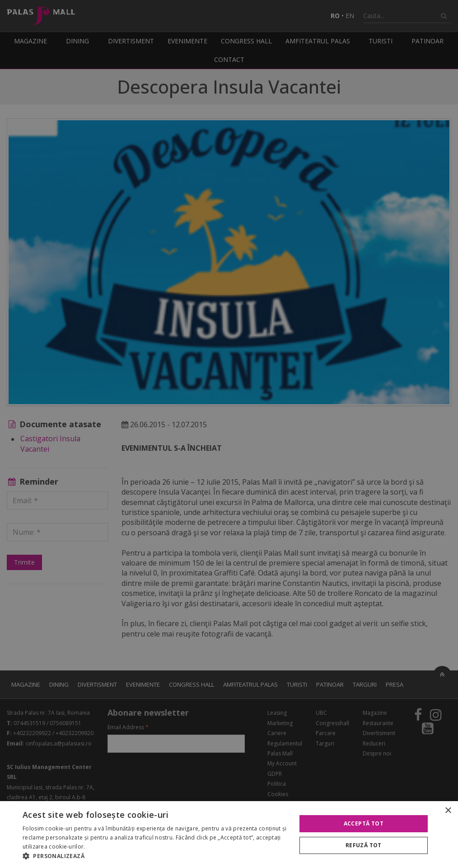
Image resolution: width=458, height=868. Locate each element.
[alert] (229, 434)
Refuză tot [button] (364, 845)
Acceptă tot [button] (364, 823)
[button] (155, 856)
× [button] (448, 811)
